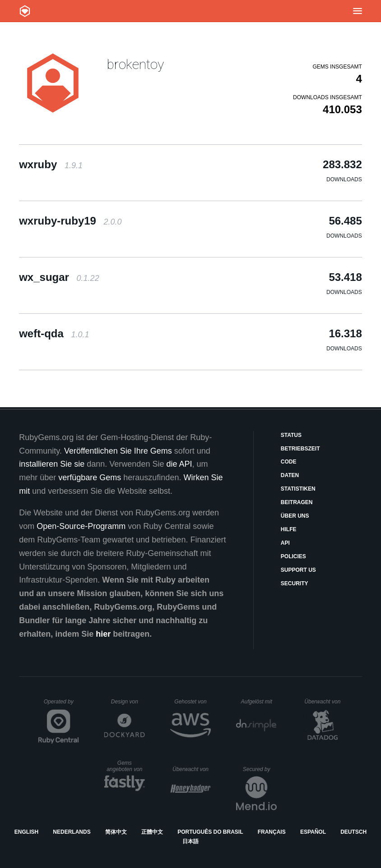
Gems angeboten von (126, 766)
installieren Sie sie (52, 464)
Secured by (260, 769)
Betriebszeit (300, 449)
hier (103, 634)
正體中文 (152, 832)
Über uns (295, 516)
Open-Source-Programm (81, 526)
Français (272, 832)
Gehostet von (193, 702)
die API (179, 464)
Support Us (298, 570)
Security (295, 583)
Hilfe (289, 529)
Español (313, 832)
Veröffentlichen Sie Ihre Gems (118, 451)
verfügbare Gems (90, 478)
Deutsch (353, 832)
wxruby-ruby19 (70, 221)
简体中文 (116, 832)
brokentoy (135, 64)
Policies (293, 556)
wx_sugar (59, 277)
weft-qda (54, 333)
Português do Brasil (210, 832)
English (26, 832)
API (285, 543)
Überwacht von (323, 702)
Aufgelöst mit (259, 702)
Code (289, 462)
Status (291, 435)
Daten (290, 475)
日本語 (190, 841)
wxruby (51, 164)
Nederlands (72, 832)
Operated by (61, 705)
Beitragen (297, 502)
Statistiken (298, 489)
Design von (128, 702)
